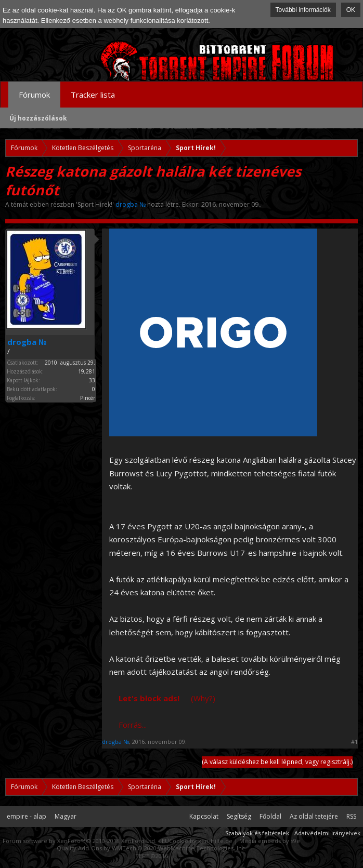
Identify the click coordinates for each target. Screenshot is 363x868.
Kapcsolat (204, 816)
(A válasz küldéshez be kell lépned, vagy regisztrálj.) (277, 762)
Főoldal (270, 816)
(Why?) (203, 698)
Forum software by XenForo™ (80, 841)
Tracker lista (93, 95)
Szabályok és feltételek (257, 833)
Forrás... (133, 725)
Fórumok (34, 95)
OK (351, 10)
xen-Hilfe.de (215, 841)
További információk (303, 10)
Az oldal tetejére (314, 816)
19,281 (87, 371)
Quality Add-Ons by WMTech (152, 848)
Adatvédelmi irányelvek (327, 833)
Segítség (239, 816)
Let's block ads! (149, 698)
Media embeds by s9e (270, 841)
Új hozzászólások (38, 118)
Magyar (66, 816)
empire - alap (27, 816)
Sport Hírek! (95, 204)
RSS (351, 816)
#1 (354, 742)
